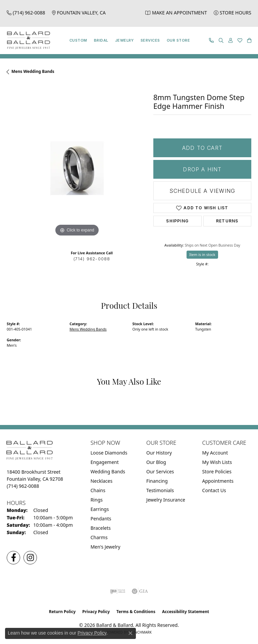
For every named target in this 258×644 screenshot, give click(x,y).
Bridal (101, 40)
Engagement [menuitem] (105, 462)
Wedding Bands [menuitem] (108, 471)
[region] (77, 168)
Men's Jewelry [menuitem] (106, 547)
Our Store (178, 40)
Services (150, 40)
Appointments (218, 481)
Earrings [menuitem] (100, 509)
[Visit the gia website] (140, 591)
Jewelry (124, 40)
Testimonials (160, 490)
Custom (78, 40)
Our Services (160, 471)
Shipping (177, 221)
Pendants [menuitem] (101, 519)
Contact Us (214, 490)
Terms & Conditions (136, 612)
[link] (26, 13)
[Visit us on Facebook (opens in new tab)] (13, 558)
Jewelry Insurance (166, 500)
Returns (227, 221)
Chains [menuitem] (98, 490)
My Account (215, 453)
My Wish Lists (217, 462)
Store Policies (217, 471)
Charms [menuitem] (99, 537)
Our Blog (156, 462)
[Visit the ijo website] (118, 591)
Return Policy (62, 612)
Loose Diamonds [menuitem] (109, 453)
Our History (159, 453)
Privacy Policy (96, 612)
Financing (157, 481)
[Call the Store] (23, 486)
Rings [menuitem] (97, 500)
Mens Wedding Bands (33, 71)
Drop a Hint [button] (202, 169)
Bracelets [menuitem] (101, 528)
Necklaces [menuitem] (102, 481)
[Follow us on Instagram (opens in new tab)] (30, 558)
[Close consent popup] (131, 633)
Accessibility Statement (186, 612)
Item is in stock (202, 254)
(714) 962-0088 (92, 259)
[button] (221, 40)
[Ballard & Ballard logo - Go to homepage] (27, 40)
